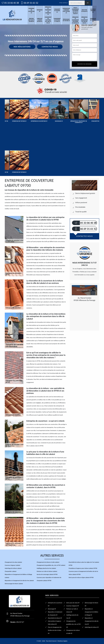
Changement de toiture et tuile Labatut (48, 562)
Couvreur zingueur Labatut (12, 565)
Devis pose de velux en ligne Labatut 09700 (81, 577)
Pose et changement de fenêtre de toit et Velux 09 (80, 11)
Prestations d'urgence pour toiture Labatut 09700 (83, 568)
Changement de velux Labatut (13, 562)
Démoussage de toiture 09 (71, 20)
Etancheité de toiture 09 (62, 11)
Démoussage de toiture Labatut (14, 584)
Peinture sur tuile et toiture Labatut (47, 571)
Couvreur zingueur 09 (98, 11)
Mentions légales (62, 641)
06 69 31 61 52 (33, 3)
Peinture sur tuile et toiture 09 (35, 20)
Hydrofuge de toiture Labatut (13, 568)
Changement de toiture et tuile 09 (62, 20)
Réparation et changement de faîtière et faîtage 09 (80, 20)
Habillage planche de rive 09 (44, 20)
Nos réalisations (22, 48)
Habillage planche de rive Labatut (46, 568)
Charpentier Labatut (11, 571)
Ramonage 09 (44, 11)
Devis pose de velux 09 (89, 11)
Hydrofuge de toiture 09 (98, 20)
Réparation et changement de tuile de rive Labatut (19, 580)
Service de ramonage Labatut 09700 (47, 574)
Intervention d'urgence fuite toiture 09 (71, 11)
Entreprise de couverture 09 (35, 11)
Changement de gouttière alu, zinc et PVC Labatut (51, 565)
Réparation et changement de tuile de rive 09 (90, 20)
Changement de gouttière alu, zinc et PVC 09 (52, 20)
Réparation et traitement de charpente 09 (52, 11)
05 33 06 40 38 (13, 3)
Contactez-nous (50, 48)
